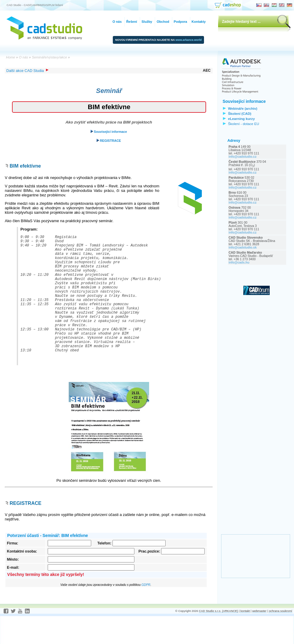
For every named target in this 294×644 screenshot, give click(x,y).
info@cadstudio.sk (243, 247)
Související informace (109, 132)
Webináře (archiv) (243, 108)
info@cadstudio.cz (243, 157)
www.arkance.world (189, 40)
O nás (117, 22)
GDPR (146, 613)
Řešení (132, 22)
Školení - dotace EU (244, 124)
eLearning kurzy (241, 119)
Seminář (109, 91)
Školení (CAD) (240, 113)
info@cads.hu (239, 262)
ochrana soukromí (280, 639)
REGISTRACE (109, 141)
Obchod (163, 22)
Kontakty (199, 22)
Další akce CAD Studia (27, 71)
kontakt (245, 639)
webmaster (259, 639)
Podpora (180, 22)
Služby (147, 22)
